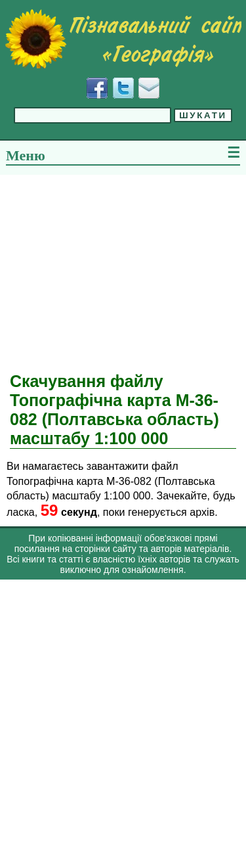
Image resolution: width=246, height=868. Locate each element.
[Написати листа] (149, 88)
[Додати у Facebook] (97, 88)
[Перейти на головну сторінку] (123, 39)
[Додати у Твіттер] (123, 88)
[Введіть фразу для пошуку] (92, 115)
